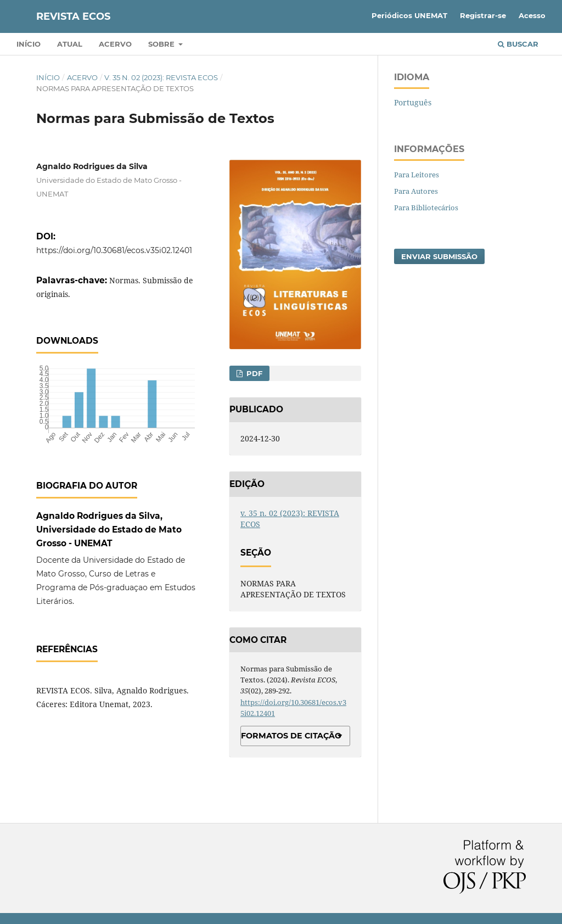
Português (413, 102)
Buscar (518, 44)
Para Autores (416, 191)
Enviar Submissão (439, 256)
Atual (70, 44)
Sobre (162, 44)
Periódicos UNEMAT (409, 15)
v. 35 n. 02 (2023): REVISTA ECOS (161, 77)
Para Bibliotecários (426, 208)
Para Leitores (417, 175)
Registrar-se (483, 15)
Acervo (115, 44)
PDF (253, 373)
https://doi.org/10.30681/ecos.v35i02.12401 (114, 250)
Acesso (532, 15)
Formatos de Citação (291, 736)
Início (29, 44)
